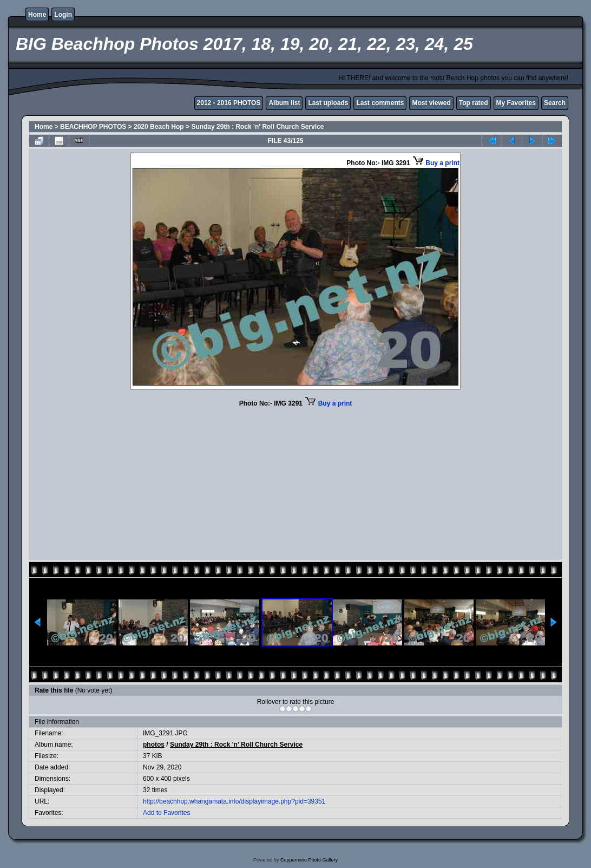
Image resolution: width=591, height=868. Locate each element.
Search (555, 103)
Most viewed (431, 103)
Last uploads (328, 103)
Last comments (380, 103)
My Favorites (516, 103)
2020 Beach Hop (159, 127)
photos (154, 745)
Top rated (474, 103)
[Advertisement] (295, 482)
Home (37, 15)
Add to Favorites (166, 813)
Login (63, 15)
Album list (284, 103)
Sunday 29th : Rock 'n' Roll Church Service (257, 127)
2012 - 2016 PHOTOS (229, 103)
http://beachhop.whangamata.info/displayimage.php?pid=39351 (234, 801)
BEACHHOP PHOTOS (93, 127)
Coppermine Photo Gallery (309, 860)
